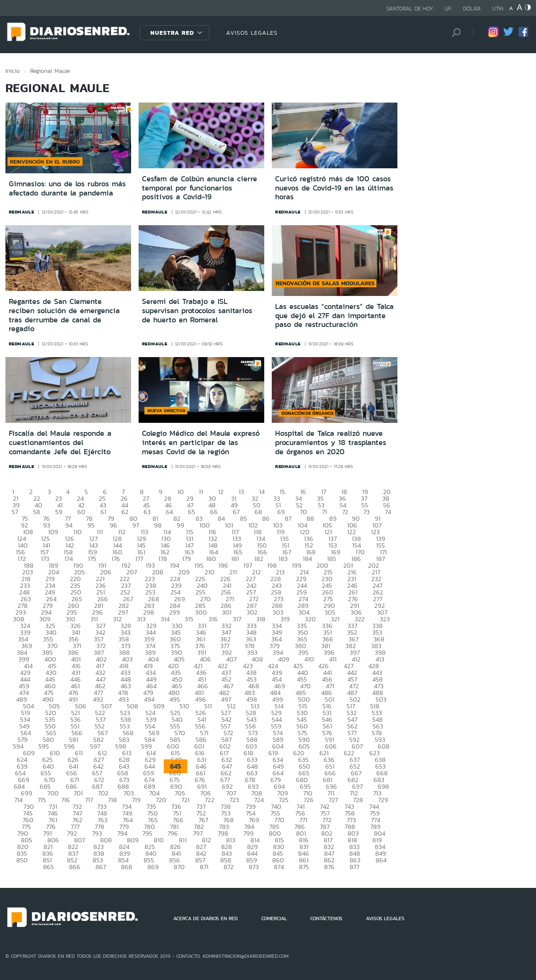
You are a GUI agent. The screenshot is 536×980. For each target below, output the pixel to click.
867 (101, 867)
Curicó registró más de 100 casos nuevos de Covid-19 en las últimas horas (334, 188)
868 (127, 867)
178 (163, 559)
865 (49, 867)
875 (304, 867)
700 (53, 793)
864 (381, 860)
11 (201, 492)
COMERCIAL (274, 918)
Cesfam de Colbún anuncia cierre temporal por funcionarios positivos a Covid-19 (200, 188)
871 (204, 867)
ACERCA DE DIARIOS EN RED (206, 918)
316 (213, 619)
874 (279, 867)
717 (89, 800)
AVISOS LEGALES (252, 33)
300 (201, 612)
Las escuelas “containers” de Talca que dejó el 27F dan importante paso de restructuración (334, 315)
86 (266, 518)
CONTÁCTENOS (326, 918)
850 (22, 860)
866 (75, 867)
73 (367, 512)
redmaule (22, 212)
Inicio (13, 71)
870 (179, 867)
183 (283, 559)
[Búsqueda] (454, 32)
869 (153, 867)
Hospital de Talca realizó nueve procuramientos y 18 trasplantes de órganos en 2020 (331, 442)
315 (189, 619)
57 (15, 512)
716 (66, 800)
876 (329, 867)
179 (187, 559)
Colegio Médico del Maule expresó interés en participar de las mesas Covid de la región (201, 442)
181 (235, 559)
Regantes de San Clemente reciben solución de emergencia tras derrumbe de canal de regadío (64, 315)
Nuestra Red (172, 33)
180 (211, 559)
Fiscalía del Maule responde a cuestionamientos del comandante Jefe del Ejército (60, 442)
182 (259, 559)
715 (42, 800)
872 (229, 867)
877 (354, 867)
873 (254, 867)
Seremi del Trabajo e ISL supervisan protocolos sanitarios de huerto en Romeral (197, 310)
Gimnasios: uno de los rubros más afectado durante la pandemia (67, 188)
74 (388, 512)
